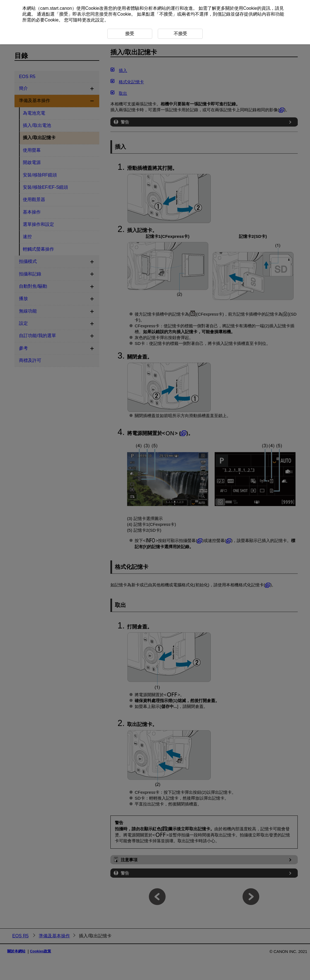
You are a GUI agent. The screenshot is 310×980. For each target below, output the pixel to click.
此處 (27, 14)
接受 (64, 14)
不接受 (166, 14)
